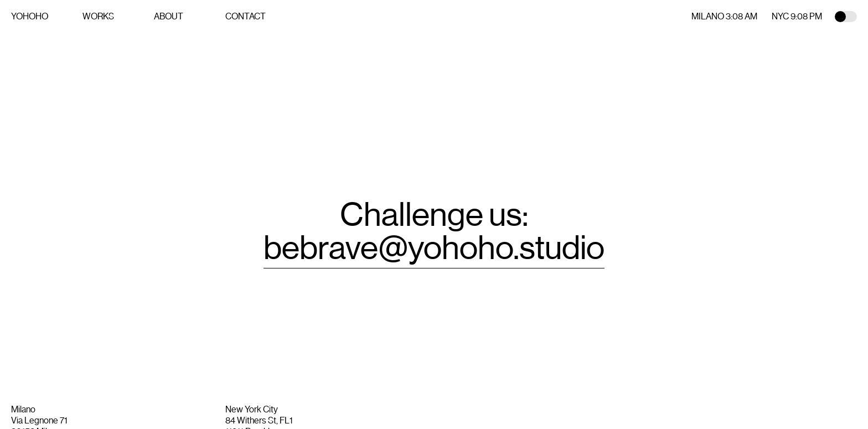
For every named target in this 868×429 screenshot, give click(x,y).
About (169, 16)
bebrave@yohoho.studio (434, 248)
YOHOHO (30, 16)
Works (98, 16)
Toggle (846, 17)
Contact (246, 16)
